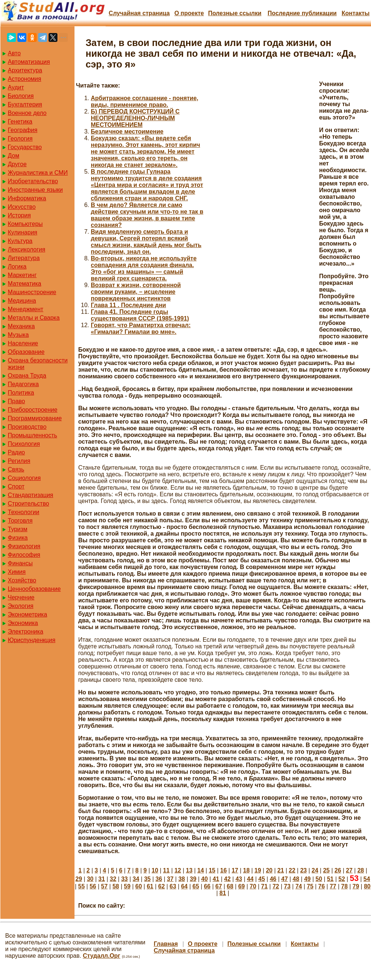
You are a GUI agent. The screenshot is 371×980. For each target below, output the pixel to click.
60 (139, 886)
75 (310, 886)
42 (228, 879)
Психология (24, 444)
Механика (21, 326)
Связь (16, 469)
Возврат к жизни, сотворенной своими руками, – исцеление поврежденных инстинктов (136, 292)
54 (367, 879)
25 (327, 870)
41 (216, 879)
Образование (26, 352)
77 (333, 886)
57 (105, 886)
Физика (18, 538)
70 (253, 886)
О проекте (189, 13)
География (23, 130)
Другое (17, 164)
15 (212, 870)
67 (219, 886)
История (19, 215)
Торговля (20, 521)
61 (150, 886)
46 (273, 879)
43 (239, 879)
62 (162, 886)
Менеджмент (26, 309)
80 (367, 886)
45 (262, 879)
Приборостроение (33, 410)
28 (361, 870)
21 (281, 870)
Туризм (18, 529)
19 (258, 870)
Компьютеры (25, 224)
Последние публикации (302, 13)
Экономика (23, 623)
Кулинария (22, 232)
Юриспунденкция (32, 640)
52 (342, 879)
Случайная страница (139, 13)
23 (304, 870)
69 (242, 886)
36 (159, 879)
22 (292, 870)
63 (173, 886)
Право (16, 401)
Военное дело (27, 113)
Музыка (18, 335)
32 (113, 879)
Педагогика (23, 384)
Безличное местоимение (127, 131)
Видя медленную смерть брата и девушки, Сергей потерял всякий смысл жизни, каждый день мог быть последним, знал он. (146, 242)
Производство (27, 427)
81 (223, 893)
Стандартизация (30, 495)
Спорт (16, 486)
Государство (25, 147)
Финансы (20, 563)
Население (23, 343)
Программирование (35, 418)
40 (205, 879)
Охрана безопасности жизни (38, 364)
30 (90, 879)
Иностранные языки (35, 190)
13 (189, 870)
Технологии (24, 512)
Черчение (21, 597)
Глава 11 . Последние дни (128, 305)
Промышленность (32, 435)
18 (246, 870)
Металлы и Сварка (34, 318)
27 (349, 870)
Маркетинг (22, 275)
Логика (17, 267)
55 (82, 886)
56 (93, 886)
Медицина (22, 301)
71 (264, 886)
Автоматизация (29, 62)
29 (79, 879)
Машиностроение (32, 292)
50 (319, 879)
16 (223, 870)
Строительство (28, 504)
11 (166, 870)
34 (136, 879)
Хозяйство (22, 580)
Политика (21, 393)
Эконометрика (27, 614)
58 (116, 886)
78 (344, 886)
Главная (166, 944)
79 (356, 886)
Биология (21, 96)
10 (155, 870)
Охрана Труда (27, 376)
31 (102, 879)
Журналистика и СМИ (38, 173)
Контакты (356, 13)
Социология (24, 478)
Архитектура (25, 70)
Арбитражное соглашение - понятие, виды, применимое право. (145, 101)
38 (182, 879)
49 (307, 879)
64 (184, 886)
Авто (14, 53)
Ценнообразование (34, 589)
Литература (24, 258)
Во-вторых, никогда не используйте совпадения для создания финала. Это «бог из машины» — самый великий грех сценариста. (144, 268)
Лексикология (26, 249)
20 (269, 870)
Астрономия (24, 79)
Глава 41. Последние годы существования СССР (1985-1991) (140, 315)
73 (287, 886)
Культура (20, 241)
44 (250, 879)
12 (178, 870)
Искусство (22, 207)
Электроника (26, 632)
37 (170, 879)
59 (127, 886)
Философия (24, 555)
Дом (14, 156)
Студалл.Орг (102, 956)
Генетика (20, 121)
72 (276, 886)
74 (299, 886)
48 (296, 879)
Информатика (27, 198)
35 (148, 879)
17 (235, 870)
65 (196, 886)
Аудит (16, 87)
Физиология (24, 546)
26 (338, 870)
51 (330, 879)
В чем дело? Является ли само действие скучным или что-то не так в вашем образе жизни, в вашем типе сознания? (147, 215)
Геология (20, 139)
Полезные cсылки (235, 13)
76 (322, 886)
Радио (16, 452)
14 (201, 870)
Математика (24, 284)
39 (193, 879)
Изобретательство (33, 181)
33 (125, 879)
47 (285, 879)
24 (315, 870)
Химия (17, 572)
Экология (21, 606)
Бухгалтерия (25, 104)
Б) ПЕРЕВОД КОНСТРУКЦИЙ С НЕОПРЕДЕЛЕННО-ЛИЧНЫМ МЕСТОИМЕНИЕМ (135, 118)
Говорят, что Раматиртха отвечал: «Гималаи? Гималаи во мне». (141, 328)
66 (207, 886)
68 (230, 886)
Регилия (19, 461)
